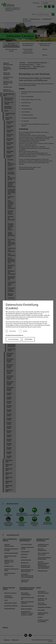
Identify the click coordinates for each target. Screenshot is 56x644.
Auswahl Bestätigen (13, 339)
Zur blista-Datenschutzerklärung (14, 335)
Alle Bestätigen (29, 339)
